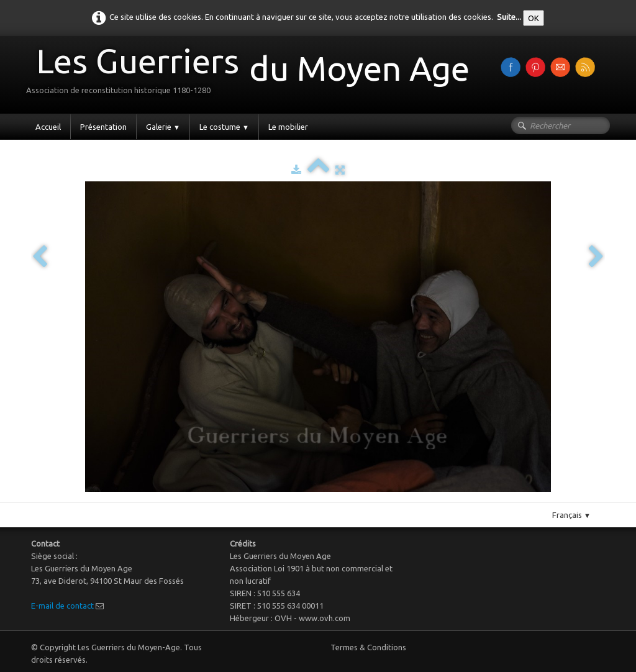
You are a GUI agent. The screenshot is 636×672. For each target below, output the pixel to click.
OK (534, 18)
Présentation (103, 127)
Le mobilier (288, 127)
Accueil (48, 127)
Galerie (163, 127)
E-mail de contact (62, 606)
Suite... (509, 17)
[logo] (252, 74)
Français (571, 515)
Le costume (224, 127)
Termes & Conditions (368, 647)
